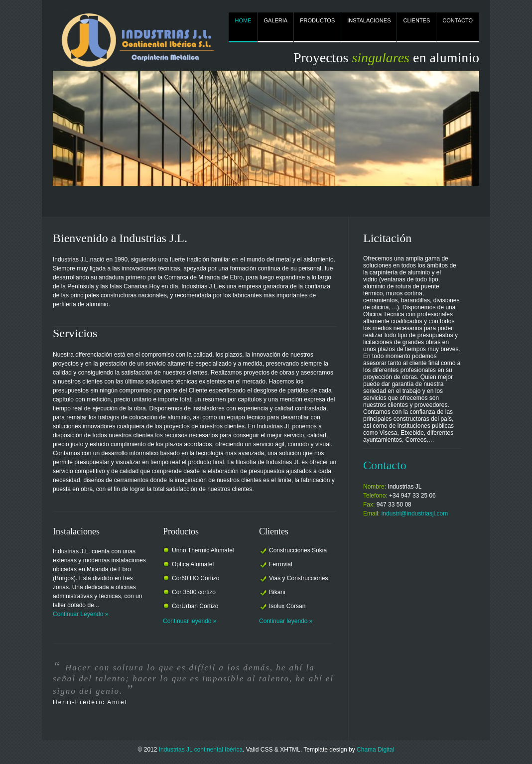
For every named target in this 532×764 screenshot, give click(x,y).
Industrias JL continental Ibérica (201, 750)
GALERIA (275, 20)
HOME (243, 20)
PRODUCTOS (317, 20)
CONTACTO (458, 20)
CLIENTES (416, 20)
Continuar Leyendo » (80, 614)
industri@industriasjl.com (415, 513)
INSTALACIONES (369, 20)
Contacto (385, 465)
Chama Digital (375, 750)
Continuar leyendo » (190, 621)
